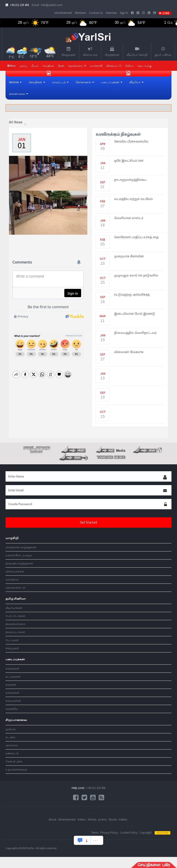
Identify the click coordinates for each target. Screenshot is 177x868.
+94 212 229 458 (96, 788)
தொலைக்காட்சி (15, 588)
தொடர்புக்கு (145, 66)
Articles (92, 819)
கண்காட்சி (12, 753)
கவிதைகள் (12, 668)
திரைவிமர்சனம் (15, 624)
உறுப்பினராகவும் (16, 769)
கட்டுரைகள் (13, 677)
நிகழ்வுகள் (69, 51)
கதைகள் (11, 685)
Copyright (145, 833)
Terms (95, 833)
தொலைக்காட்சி (77, 66)
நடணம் (10, 737)
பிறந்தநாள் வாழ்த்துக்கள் (21, 547)
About (52, 819)
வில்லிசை (12, 745)
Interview (111, 13)
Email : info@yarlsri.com (47, 5)
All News (16, 122)
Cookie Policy (129, 833)
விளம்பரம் (90, 51)
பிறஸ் (61, 66)
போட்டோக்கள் (15, 616)
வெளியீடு (12, 709)
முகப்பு (23, 66)
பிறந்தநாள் (112, 51)
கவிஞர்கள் (12, 693)
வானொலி (12, 579)
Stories (113, 819)
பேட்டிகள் (12, 640)
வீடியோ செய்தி (137, 51)
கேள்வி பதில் (14, 761)
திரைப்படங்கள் (15, 632)
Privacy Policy (109, 833)
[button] (15, 82)
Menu (12, 66)
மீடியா (35, 66)
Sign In (124, 13)
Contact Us (96, 13)
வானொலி (96, 66)
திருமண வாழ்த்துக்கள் (19, 563)
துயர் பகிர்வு (163, 51)
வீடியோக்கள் (14, 608)
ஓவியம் (11, 729)
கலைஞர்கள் (13, 701)
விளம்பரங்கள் (15, 571)
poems (102, 819)
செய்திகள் (48, 66)
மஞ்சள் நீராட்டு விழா (19, 555)
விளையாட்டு (114, 66)
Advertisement (63, 13)
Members (80, 13)
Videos (82, 819)
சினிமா (129, 66)
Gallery (123, 819)
